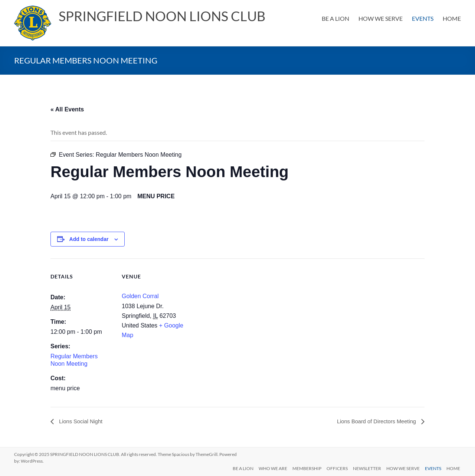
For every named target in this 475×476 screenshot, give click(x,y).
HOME (452, 18)
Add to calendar (89, 239)
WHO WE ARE (269, 468)
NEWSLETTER (366, 468)
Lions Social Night (82, 421)
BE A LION (335, 18)
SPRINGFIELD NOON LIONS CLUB (162, 16)
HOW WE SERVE (381, 18)
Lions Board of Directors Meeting (374, 421)
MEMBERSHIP (304, 468)
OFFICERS (335, 468)
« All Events (67, 109)
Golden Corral (140, 296)
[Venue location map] (232, 310)
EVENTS (423, 18)
